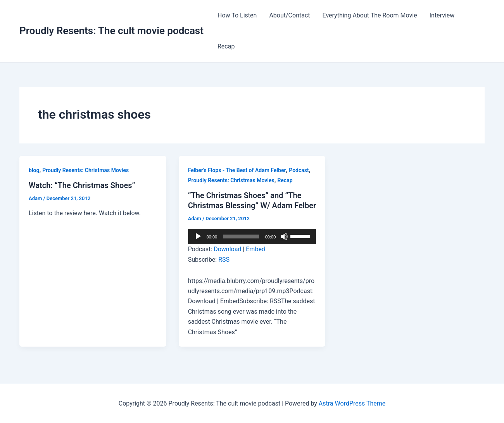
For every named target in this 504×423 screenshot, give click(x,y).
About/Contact (289, 15)
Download (227, 249)
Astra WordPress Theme (352, 403)
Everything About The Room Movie (370, 15)
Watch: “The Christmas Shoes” (82, 185)
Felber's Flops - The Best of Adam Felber (237, 170)
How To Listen (237, 15)
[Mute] (284, 237)
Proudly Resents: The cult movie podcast (111, 31)
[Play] (198, 237)
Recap (226, 46)
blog (34, 170)
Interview (442, 15)
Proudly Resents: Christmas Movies (85, 170)
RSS (224, 260)
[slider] (241, 237)
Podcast (299, 170)
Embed (255, 249)
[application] (252, 237)
